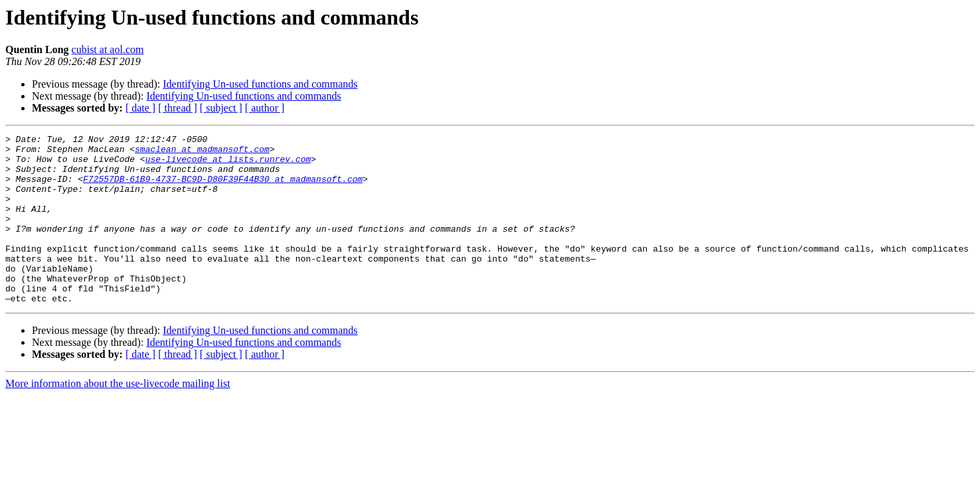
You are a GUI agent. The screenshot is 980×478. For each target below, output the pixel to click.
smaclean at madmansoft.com (202, 153)
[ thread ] (178, 108)
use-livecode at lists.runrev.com (228, 165)
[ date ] (140, 108)
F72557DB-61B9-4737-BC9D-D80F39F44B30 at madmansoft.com (223, 189)
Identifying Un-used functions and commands (260, 84)
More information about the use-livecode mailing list (118, 417)
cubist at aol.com (108, 49)
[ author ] (265, 108)
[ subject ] (221, 108)
